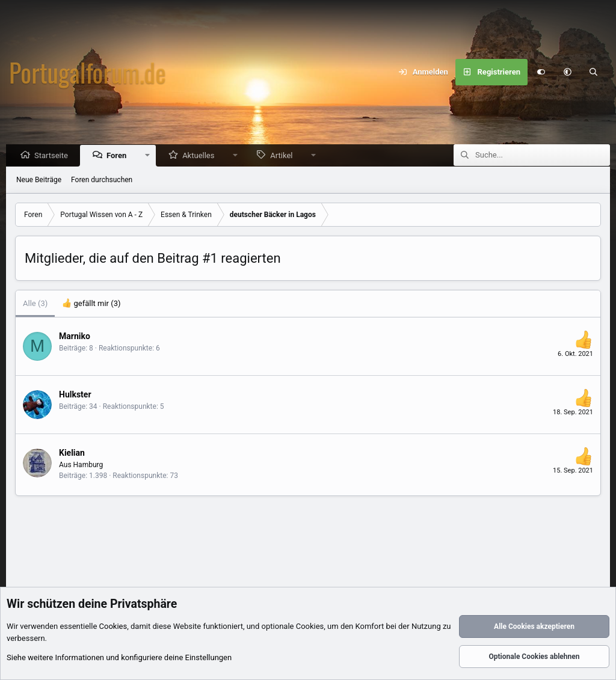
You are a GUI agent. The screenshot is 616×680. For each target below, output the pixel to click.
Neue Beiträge (39, 180)
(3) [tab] (35, 304)
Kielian (72, 453)
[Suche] (594, 72)
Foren (119, 156)
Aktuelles (201, 156)
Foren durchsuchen (102, 180)
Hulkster (75, 395)
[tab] (91, 304)
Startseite (54, 156)
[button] (567, 72)
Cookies (113, 627)
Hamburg (88, 465)
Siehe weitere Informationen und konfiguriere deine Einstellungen (119, 658)
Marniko (75, 337)
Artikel (284, 156)
